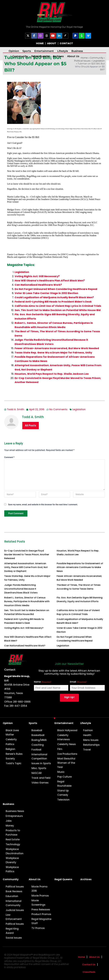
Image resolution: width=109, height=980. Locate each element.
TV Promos (38, 928)
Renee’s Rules (14, 754)
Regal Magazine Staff (41, 921)
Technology (13, 844)
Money (10, 826)
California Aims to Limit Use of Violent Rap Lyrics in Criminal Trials (58, 306)
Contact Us (89, 964)
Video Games (40, 783)
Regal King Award (12, 931)
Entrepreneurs (14, 816)
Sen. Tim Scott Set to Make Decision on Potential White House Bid (58, 310)
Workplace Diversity (12, 860)
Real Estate (13, 840)
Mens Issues (91, 740)
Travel (87, 750)
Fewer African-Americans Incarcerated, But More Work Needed (57, 348)
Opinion (14, 51)
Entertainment (44, 51)
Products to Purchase (13, 833)
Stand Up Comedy (63, 793)
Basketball (38, 735)
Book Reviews (14, 891)
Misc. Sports (39, 768)
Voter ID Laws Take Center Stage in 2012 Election (46, 293)
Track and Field (41, 778)
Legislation (99, 61)
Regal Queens (40, 56)
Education (12, 896)
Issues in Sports (41, 763)
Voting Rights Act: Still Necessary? (37, 276)
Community (20, 56)
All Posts (31, 425)
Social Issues (14, 938)
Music (61, 772)
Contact (10, 670)
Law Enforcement (14, 917)
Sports (27, 51)
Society (10, 759)
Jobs (9, 821)
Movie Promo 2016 (39, 889)
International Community (14, 903)
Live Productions (67, 754)
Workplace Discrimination (15, 851)
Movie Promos (40, 896)
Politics (10, 744)
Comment (9, 457)
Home (81, 957)
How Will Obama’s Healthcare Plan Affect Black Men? (50, 281)
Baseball (37, 730)
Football (36, 750)
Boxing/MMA (39, 740)
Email (78, 682)
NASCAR (37, 773)
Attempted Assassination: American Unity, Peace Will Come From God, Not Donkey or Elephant (26, 567)
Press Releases (41, 910)
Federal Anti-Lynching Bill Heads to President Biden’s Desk (53, 302)
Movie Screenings (38, 903)
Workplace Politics (12, 869)
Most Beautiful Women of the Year (66, 763)
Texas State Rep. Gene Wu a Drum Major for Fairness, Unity (53, 353)
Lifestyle (63, 51)
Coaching (38, 745)
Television (63, 800)
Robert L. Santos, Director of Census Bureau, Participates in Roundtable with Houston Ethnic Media (27, 601)
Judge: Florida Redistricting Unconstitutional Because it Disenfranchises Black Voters (21, 589)
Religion (10, 749)
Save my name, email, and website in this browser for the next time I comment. (43, 505)
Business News (15, 811)
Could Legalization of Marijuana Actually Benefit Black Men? (54, 297)
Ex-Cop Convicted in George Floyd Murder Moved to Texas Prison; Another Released (27, 555)
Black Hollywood (67, 730)
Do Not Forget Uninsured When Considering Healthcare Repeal (56, 289)
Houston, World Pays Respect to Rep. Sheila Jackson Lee (52, 374)
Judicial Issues (15, 910)
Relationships (91, 745)
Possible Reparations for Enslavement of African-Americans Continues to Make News (80, 567)
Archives (58, 56)
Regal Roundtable (64, 784)
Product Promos (41, 914)
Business (77, 51)
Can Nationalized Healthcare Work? (38, 285)
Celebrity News (67, 744)
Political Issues (82, 61)
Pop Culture (65, 777)
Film (60, 749)
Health (87, 735)
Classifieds (89, 972)
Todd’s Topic (14, 763)
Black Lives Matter (12, 732)
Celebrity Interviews (64, 737)
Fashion (88, 730)
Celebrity (11, 739)
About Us (73, 56)
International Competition (39, 757)
